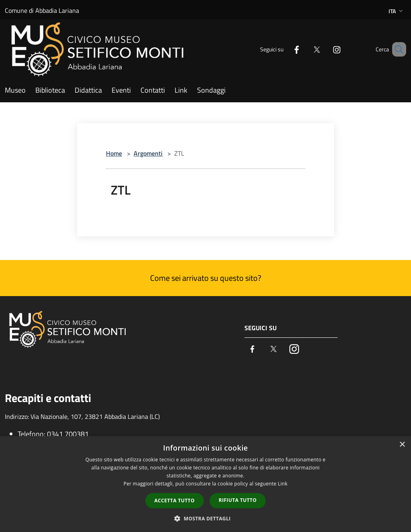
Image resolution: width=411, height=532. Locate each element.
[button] (205, 518)
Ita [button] (397, 11)
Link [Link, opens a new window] (283, 484)
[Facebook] (285, 49)
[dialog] (205, 484)
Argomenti (148, 153)
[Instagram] (325, 49)
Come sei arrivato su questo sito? (206, 278)
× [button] (402, 445)
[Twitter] (305, 49)
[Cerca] (397, 49)
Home (114, 153)
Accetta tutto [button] (175, 501)
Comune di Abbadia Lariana (42, 10)
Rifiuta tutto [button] (238, 500)
